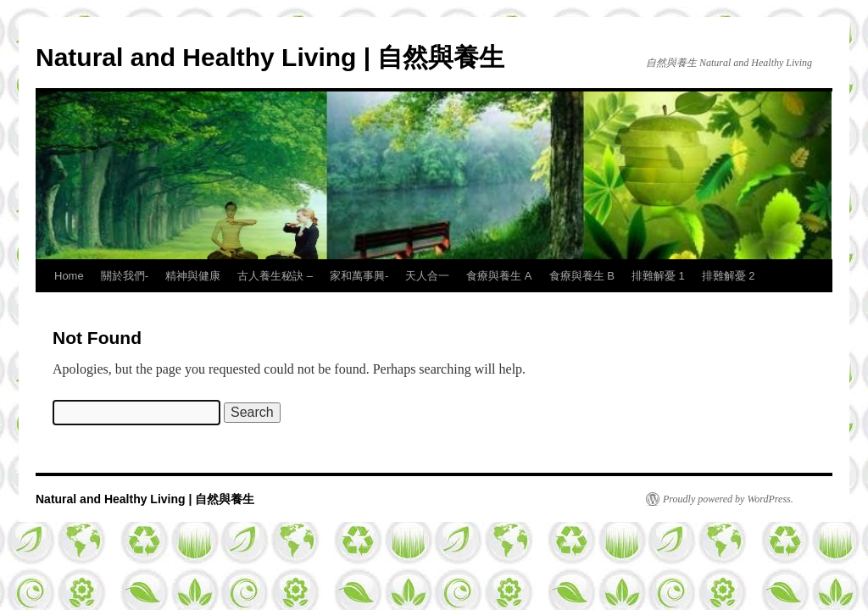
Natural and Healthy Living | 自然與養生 (270, 57)
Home (69, 276)
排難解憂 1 (658, 276)
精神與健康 (193, 276)
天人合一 (427, 276)
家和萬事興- (359, 276)
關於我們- (125, 276)
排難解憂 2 (729, 276)
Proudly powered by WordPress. (728, 499)
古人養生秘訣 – (275, 276)
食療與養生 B (582, 276)
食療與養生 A (499, 276)
